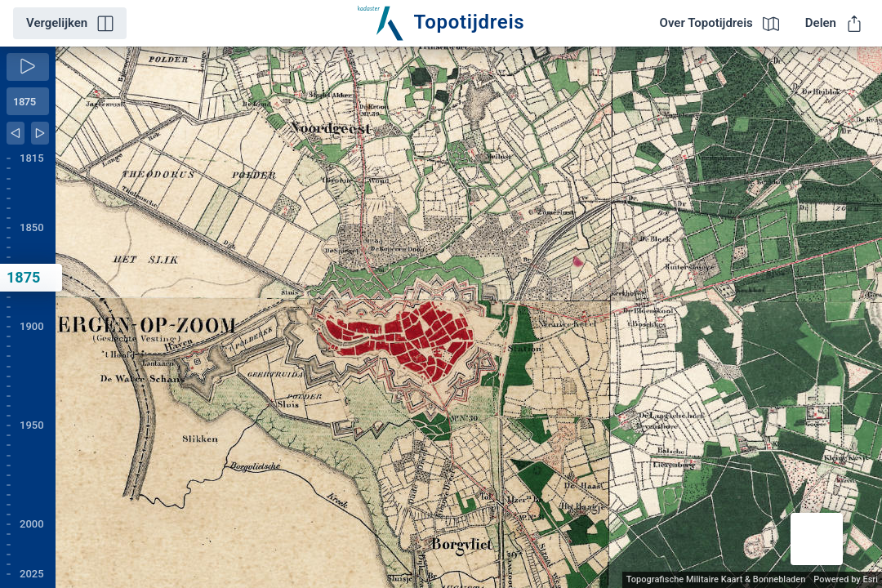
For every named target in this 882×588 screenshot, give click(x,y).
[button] (817, 539)
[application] (469, 317)
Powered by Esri (846, 579)
